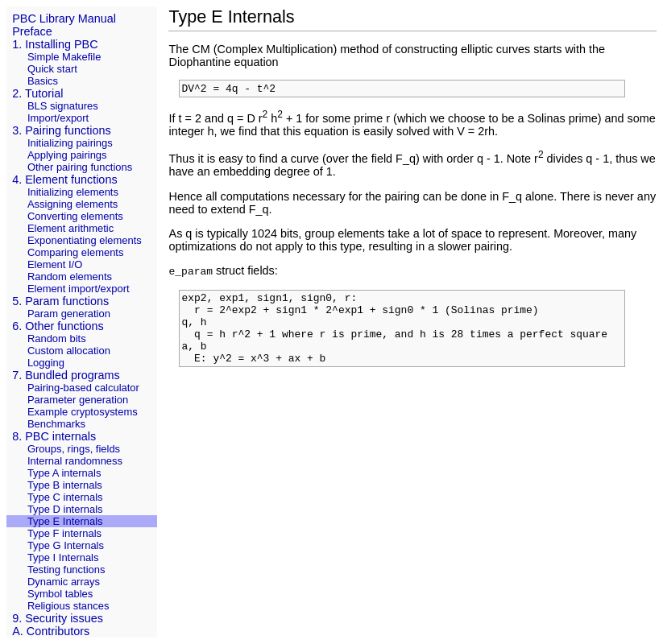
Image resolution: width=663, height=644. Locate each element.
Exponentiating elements (85, 240)
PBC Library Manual (64, 19)
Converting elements (75, 216)
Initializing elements (73, 192)
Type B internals (65, 485)
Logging (46, 363)
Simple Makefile (64, 57)
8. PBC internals (54, 436)
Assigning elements (73, 204)
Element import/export (79, 289)
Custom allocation (69, 351)
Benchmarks (56, 424)
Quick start (52, 69)
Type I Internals (63, 557)
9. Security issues (58, 618)
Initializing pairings (70, 143)
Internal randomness (75, 461)
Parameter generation (78, 400)
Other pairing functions (80, 167)
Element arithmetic (70, 228)
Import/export (58, 118)
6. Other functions (58, 326)
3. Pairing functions (61, 130)
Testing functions (66, 570)
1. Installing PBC (55, 44)
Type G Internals (66, 545)
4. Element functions (64, 180)
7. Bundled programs (66, 375)
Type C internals (65, 497)
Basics (43, 81)
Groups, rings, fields (74, 449)
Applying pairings (67, 155)
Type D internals (65, 509)
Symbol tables (60, 594)
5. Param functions (60, 301)
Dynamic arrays (64, 582)
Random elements (70, 277)
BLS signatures (63, 106)
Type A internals (64, 473)
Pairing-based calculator (83, 388)
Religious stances (68, 606)
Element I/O (55, 264)
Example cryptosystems (83, 412)
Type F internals (64, 533)
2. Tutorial (37, 93)
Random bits (57, 339)
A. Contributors (51, 631)
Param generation (69, 314)
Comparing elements (76, 252)
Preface (32, 31)
